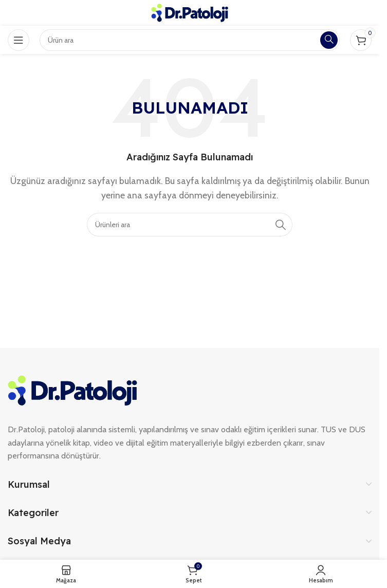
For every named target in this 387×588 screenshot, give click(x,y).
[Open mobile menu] (19, 40)
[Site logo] (190, 12)
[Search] (190, 225)
